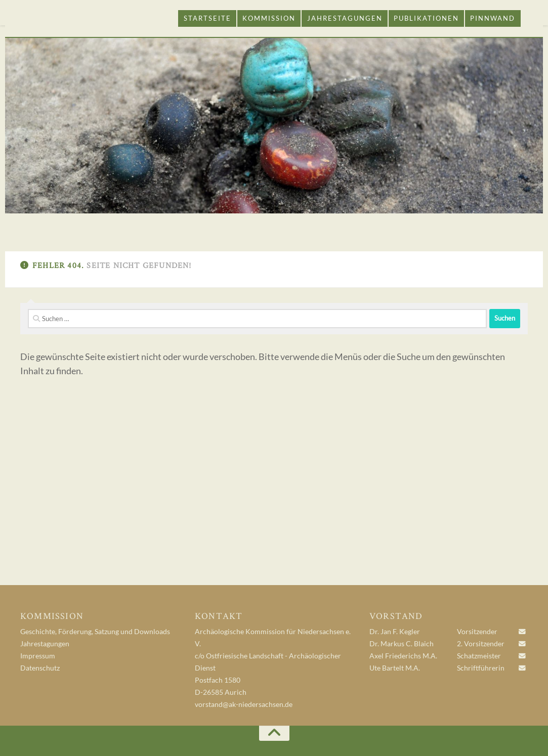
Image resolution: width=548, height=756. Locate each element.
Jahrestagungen (345, 18)
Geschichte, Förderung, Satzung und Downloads (95, 632)
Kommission (269, 18)
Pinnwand (493, 18)
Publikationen (426, 18)
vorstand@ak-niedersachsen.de (244, 704)
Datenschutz (40, 668)
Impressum (38, 656)
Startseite (207, 18)
